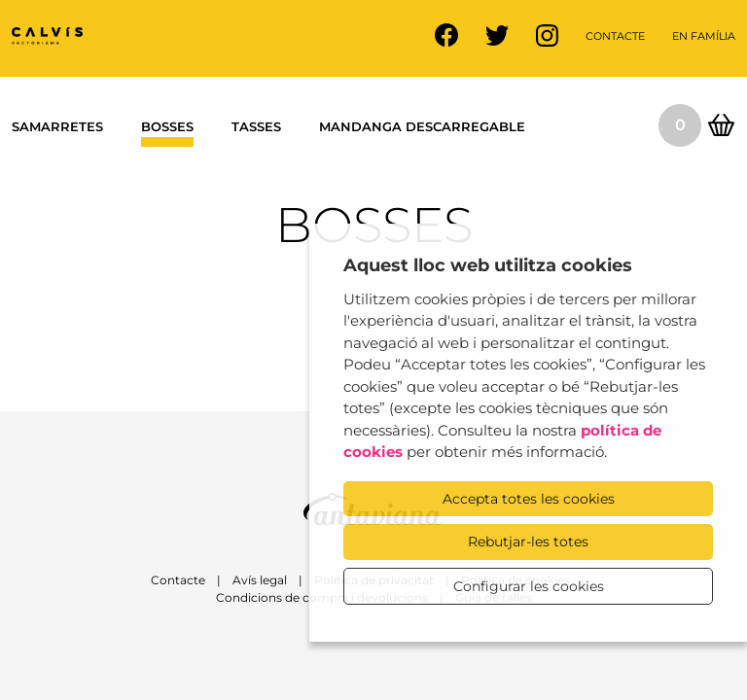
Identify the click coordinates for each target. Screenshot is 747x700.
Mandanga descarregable (422, 126)
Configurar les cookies (529, 586)
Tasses (256, 126)
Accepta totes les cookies (529, 499)
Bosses (167, 126)
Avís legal (260, 580)
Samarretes (57, 126)
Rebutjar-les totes (528, 542)
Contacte (615, 36)
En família (704, 36)
